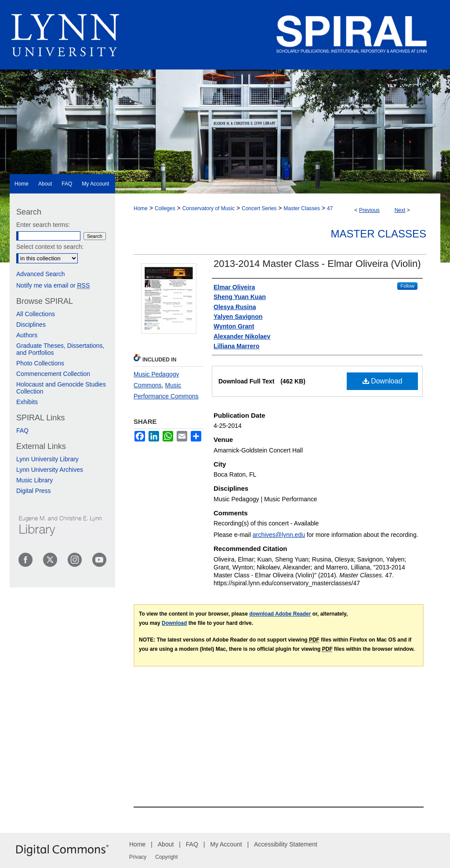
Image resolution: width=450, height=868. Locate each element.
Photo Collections (40, 363)
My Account (226, 844)
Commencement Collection (53, 374)
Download (383, 381)
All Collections (36, 314)
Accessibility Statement (286, 844)
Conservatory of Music (209, 208)
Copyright (166, 857)
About (166, 844)
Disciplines (31, 325)
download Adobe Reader (280, 614)
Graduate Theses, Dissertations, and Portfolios (60, 349)
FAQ (22, 430)
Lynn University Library (47, 459)
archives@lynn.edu (279, 535)
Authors (27, 335)
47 (330, 208)
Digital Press (34, 491)
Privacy (138, 857)
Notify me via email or (53, 285)
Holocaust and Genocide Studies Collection (61, 388)
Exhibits (27, 402)
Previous (369, 210)
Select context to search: (50, 247)
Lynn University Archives (50, 470)
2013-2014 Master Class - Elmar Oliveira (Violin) (317, 264)
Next (400, 210)
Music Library (34, 480)
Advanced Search (41, 274)
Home (141, 208)
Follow (407, 286)
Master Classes (302, 208)
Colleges (165, 208)
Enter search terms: (43, 225)
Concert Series (259, 208)
